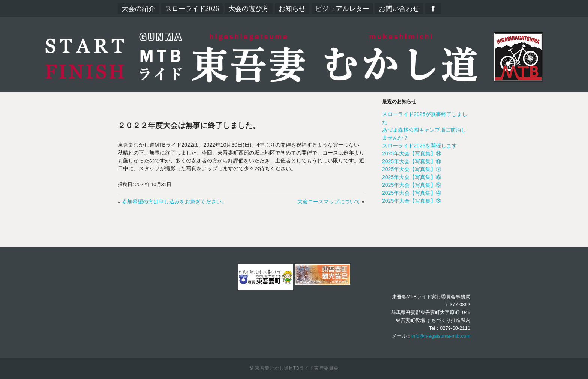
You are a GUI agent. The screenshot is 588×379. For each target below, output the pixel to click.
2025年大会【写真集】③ (412, 201)
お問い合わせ (399, 9)
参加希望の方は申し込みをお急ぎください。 (174, 202)
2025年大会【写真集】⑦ (412, 169)
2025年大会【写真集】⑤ (412, 185)
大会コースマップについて (329, 202)
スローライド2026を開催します (419, 146)
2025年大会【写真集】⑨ (412, 153)
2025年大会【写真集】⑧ (412, 161)
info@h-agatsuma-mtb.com (441, 336)
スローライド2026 (192, 9)
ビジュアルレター (342, 9)
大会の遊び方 (249, 9)
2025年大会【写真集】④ (412, 193)
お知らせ (292, 9)
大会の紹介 (138, 9)
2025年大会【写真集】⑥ (412, 177)
